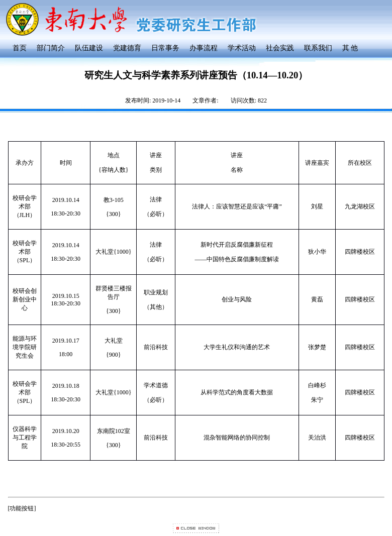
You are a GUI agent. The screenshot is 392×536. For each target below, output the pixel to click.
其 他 (350, 48)
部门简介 (51, 48)
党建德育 (127, 48)
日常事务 (165, 48)
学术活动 (242, 48)
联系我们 (318, 48)
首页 (20, 48)
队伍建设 (89, 48)
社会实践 (280, 48)
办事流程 (204, 48)
